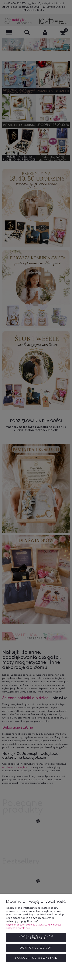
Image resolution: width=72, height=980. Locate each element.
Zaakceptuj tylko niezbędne (36, 937)
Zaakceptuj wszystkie (36, 958)
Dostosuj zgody (36, 948)
